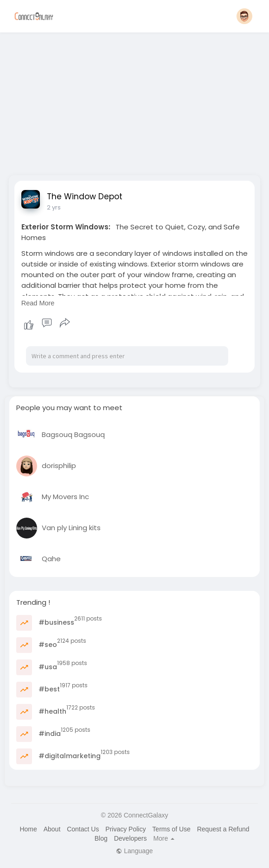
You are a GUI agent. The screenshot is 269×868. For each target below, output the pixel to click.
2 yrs (54, 207)
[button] (244, 16)
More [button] (164, 838)
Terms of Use (171, 829)
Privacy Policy (125, 829)
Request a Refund (223, 829)
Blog (101, 838)
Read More (38, 303)
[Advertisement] (135, 101)
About (52, 829)
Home (28, 829)
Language (134, 851)
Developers (131, 838)
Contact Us (83, 829)
